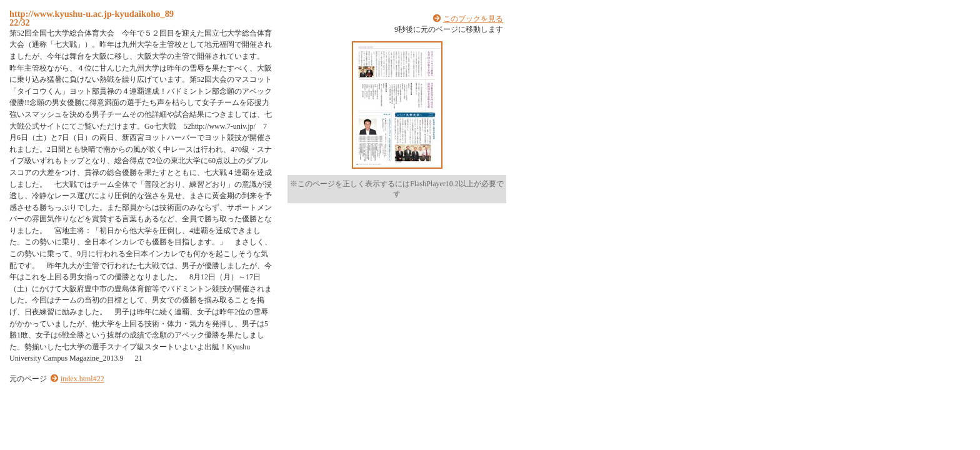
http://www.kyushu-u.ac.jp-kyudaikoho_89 (92, 14)
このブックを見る (473, 19)
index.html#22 (82, 379)
